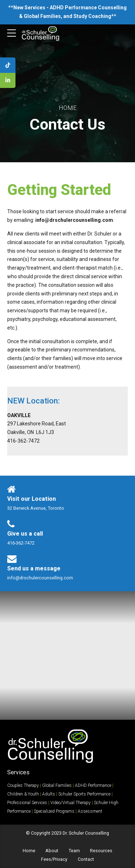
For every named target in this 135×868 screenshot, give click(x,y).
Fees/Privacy (54, 859)
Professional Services (27, 803)
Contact (86, 859)
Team (74, 851)
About (52, 851)
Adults (49, 794)
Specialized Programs (54, 811)
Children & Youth (23, 794)
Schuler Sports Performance (84, 794)
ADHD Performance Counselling (88, 8)
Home (68, 108)
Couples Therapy (23, 785)
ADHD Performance (93, 785)
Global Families (42, 16)
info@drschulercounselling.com (74, 220)
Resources (101, 851)
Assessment (90, 811)
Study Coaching (92, 16)
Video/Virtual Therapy (71, 803)
